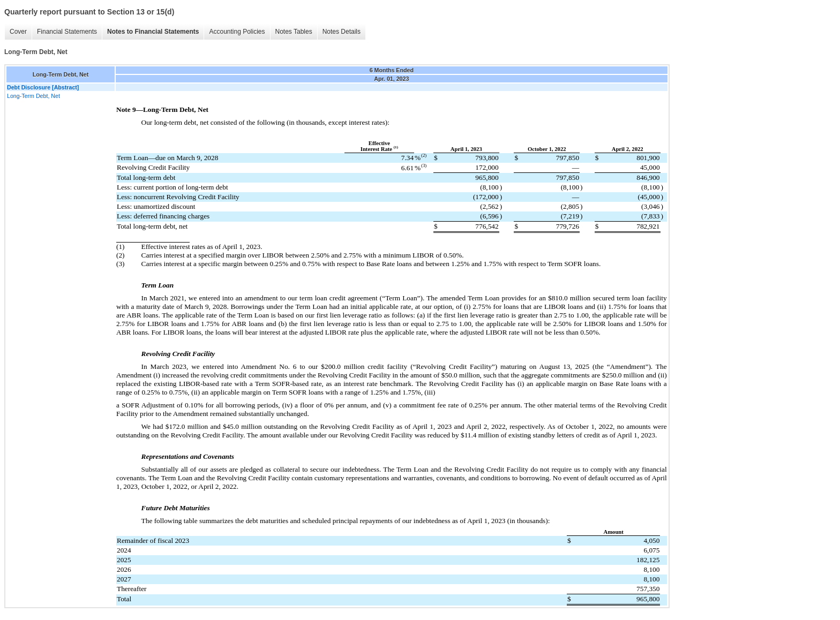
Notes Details (342, 32)
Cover (18, 32)
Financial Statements (67, 32)
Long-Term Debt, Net (33, 96)
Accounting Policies (237, 32)
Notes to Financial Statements (153, 32)
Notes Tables (294, 32)
